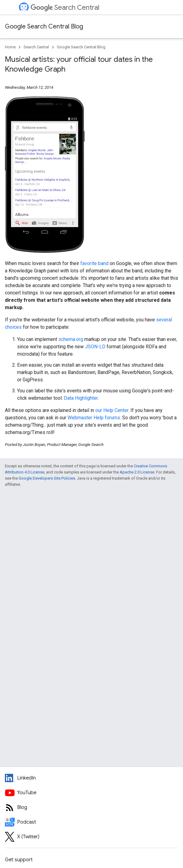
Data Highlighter (81, 398)
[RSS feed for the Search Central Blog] (91, 807)
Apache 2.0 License (137, 472)
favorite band (94, 263)
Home (10, 47)
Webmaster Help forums (94, 418)
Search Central (65, 7)
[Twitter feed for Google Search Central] (91, 837)
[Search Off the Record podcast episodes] (91, 822)
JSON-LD (95, 347)
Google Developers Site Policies (47, 478)
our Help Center (112, 410)
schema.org (71, 339)
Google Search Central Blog (44, 26)
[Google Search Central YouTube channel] (91, 793)
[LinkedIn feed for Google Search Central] (91, 778)
